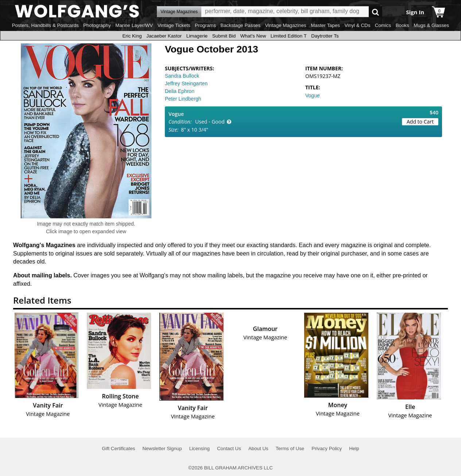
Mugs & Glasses (431, 25)
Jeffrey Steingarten (186, 83)
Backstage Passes (241, 25)
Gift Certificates (118, 448)
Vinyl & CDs (357, 25)
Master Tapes (325, 25)
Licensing (199, 448)
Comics (383, 25)
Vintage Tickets (174, 25)
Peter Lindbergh (183, 99)
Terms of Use (290, 448)
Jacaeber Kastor (164, 36)
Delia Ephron (180, 91)
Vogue (313, 95)
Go (375, 12)
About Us (258, 448)
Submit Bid (224, 36)
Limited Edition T (289, 36)
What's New (253, 36)
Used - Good (210, 122)
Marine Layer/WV (134, 25)
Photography (97, 25)
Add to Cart (420, 122)
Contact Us (229, 448)
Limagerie (197, 36)
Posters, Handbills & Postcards (45, 25)
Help (354, 448)
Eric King (132, 36)
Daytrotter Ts (325, 36)
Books (402, 25)
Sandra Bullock (182, 76)
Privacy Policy (327, 448)
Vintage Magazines (286, 25)
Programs (205, 25)
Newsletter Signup (162, 448)
